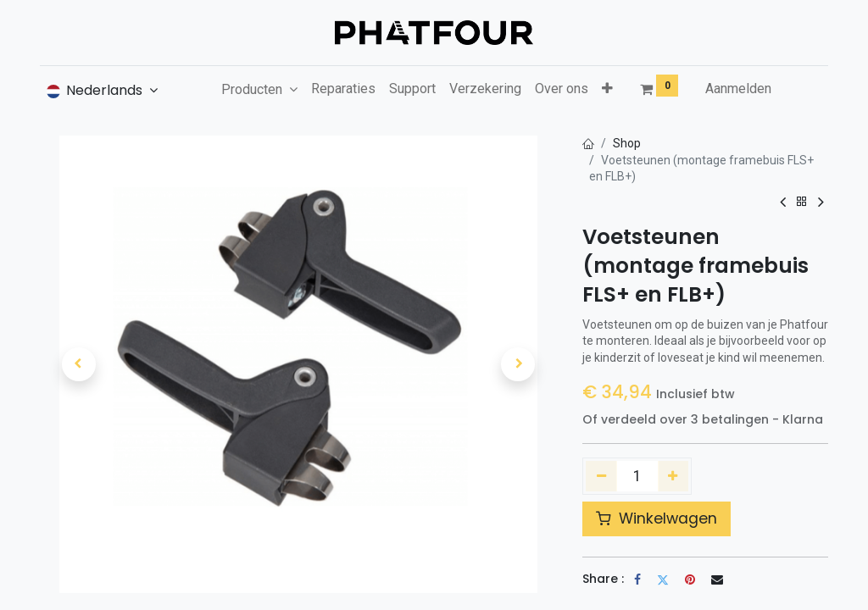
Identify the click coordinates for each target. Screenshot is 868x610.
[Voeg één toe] (673, 476)
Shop (627, 143)
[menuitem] (343, 89)
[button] (607, 89)
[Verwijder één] (601, 476)
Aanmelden (738, 89)
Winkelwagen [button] (657, 518)
